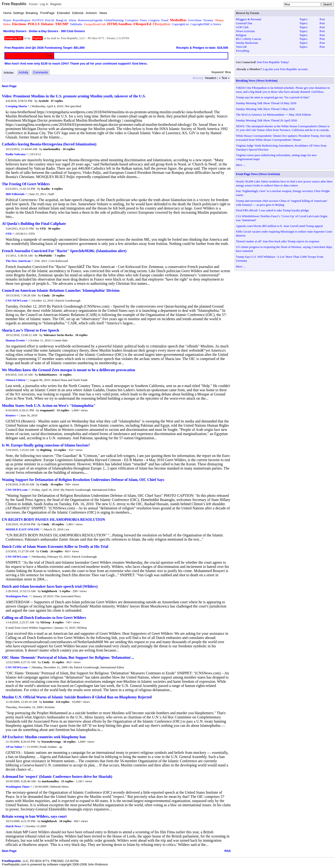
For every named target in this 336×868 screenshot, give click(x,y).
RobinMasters (48, 375)
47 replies (57, 101)
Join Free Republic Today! (273, 62)
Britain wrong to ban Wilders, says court (34, 816)
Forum (33, 4)
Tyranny (208, 20)
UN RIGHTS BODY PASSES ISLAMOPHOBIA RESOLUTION (53, 520)
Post (322, 19)
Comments (40, 72)
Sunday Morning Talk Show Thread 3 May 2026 (265, 109)
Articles (9, 73)
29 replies (58, 295)
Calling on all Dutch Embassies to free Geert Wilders (44, 618)
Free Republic (14, 4)
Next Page (9, 86)
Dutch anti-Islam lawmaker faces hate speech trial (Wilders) (50, 586)
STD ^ (10, 234)
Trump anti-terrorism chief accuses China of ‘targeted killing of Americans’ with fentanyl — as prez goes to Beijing (282, 203)
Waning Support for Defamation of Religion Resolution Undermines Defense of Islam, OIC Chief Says (83, 480)
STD (43, 228)
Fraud (165, 20)
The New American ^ (19, 261)
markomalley (52, 149)
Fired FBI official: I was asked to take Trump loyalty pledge (272, 210)
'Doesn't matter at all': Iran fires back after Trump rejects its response (278, 241)
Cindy (46, 295)
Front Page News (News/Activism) (258, 174)
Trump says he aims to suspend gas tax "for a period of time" (273, 97)
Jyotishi (44, 101)
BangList (62, 20)
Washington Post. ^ (18, 596)
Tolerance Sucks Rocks (58, 335)
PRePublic (45, 256)
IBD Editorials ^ (16, 194)
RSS (228, 851)
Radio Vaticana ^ (17, 154)
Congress (154, 20)
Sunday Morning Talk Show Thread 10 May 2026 (266, 103)
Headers (211, 78)
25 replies (67, 781)
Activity (23, 72)
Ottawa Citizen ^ (17, 380)
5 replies (65, 591)
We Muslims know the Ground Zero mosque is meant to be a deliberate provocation (68, 370)
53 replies (63, 410)
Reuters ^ (12, 415)
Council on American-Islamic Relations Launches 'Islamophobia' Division (61, 290)
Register (56, 4)
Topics (303, 19)
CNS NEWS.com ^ (18, 300)
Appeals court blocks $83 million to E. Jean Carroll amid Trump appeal (279, 226)
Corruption (132, 20)
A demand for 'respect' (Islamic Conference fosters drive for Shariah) (57, 777)
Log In (44, 4)
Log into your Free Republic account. (285, 69)
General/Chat (244, 23)
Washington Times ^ (19, 787)
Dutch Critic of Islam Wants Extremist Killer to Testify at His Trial (55, 547)
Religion (241, 35)
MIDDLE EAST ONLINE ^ (24, 529)
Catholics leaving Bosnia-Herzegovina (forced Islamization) (49, 144)
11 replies (65, 375)
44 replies (69, 742)
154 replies (63, 702)
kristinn (48, 702)
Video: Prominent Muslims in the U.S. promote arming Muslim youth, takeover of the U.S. (74, 96)
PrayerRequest (22, 20)
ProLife (50, 20)
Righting (46, 450)
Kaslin (45, 189)
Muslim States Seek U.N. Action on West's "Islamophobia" (49, 406)
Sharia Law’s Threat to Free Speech (30, 330)
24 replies (57, 551)
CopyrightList (180, 24)
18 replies (82, 335)
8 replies (58, 622)
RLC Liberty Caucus (248, 39)
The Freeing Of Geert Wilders (26, 184)
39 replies (58, 524)
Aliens (72, 20)
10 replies (69, 149)
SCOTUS (38, 20)
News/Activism (245, 31)
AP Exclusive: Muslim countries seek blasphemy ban (44, 737)
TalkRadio (76, 24)
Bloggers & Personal (248, 19)
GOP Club (242, 27)
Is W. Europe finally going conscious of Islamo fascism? (46, 445)
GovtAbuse (195, 20)
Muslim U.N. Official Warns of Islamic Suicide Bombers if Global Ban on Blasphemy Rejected (77, 697)
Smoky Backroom (247, 43)
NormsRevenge (51, 742)
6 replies (57, 189)
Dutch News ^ (15, 826)
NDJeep (45, 622)
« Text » (224, 78)
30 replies (54, 228)
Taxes (143, 20)
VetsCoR (241, 47)
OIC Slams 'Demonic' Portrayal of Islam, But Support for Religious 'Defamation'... (68, 657)
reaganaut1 (47, 410)
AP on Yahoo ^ (15, 747)
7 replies (60, 256)
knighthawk (49, 591)
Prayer (7, 20)
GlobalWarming (114, 20)
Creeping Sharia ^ (17, 106)
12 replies (60, 450)
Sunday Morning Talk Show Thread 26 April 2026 (266, 120)
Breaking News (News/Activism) (257, 81)
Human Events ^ (17, 340)
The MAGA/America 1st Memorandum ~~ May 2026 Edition (273, 115)
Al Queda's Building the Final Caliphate (34, 224)
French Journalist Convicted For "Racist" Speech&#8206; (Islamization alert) (64, 251)
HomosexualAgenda (90, 20)
